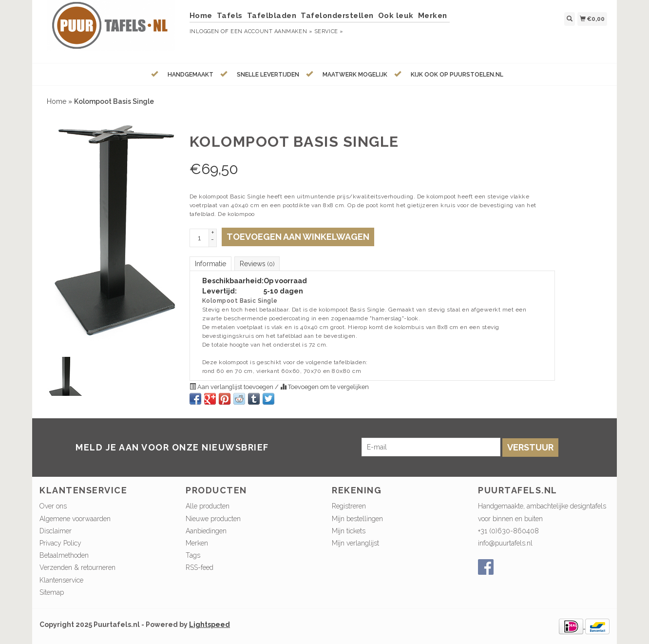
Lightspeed (210, 624)
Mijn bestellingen (357, 519)
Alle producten (208, 506)
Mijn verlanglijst (355, 543)
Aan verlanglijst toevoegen (232, 387)
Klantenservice (61, 580)
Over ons (53, 506)
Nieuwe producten (213, 519)
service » (329, 31)
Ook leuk (396, 16)
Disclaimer (56, 531)
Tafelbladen (272, 16)
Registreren (349, 506)
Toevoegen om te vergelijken (324, 387)
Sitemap (52, 592)
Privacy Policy (60, 543)
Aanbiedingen (206, 531)
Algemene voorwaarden (75, 519)
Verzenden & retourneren (77, 567)
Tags (193, 555)
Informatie (210, 264)
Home (201, 16)
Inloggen (204, 31)
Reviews (257, 264)
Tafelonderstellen (337, 16)
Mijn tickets (349, 531)
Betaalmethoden (64, 555)
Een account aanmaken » (271, 31)
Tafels (230, 16)
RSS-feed (200, 567)
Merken (433, 16)
